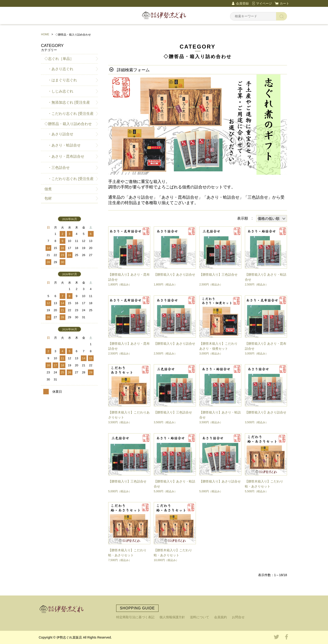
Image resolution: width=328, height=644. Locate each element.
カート (284, 3)
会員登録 (242, 3)
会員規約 (220, 617)
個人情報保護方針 (172, 617)
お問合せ (238, 617)
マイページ (264, 3)
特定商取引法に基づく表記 (135, 617)
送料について (200, 617)
